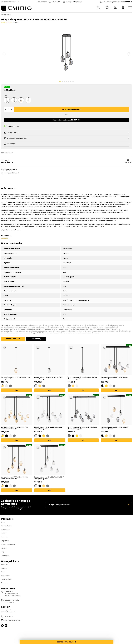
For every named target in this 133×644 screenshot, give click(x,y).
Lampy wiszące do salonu (42, 327)
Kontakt (4, 548)
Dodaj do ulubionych (12, 173)
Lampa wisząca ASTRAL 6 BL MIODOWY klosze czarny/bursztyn (14, 478)
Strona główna (6, 15)
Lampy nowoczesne (111, 331)
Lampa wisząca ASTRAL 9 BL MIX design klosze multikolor (114, 378)
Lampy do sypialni (59, 327)
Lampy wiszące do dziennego (109, 329)
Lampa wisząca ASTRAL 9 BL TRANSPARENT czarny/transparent (49, 428)
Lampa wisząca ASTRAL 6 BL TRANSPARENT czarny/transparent (49, 478)
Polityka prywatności (8, 544)
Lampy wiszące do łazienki (108, 327)
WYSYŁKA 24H (42, 333)
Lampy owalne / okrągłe (27, 333)
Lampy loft (51, 331)
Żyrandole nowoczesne (78, 331)
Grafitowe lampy (125, 331)
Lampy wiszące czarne (95, 331)
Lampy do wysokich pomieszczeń (87, 333)
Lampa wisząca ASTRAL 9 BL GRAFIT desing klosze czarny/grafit (82, 428)
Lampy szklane (69, 333)
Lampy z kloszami (62, 331)
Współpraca (5, 530)
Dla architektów (7, 526)
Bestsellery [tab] (36, 339)
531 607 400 (56, 2)
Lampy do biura (55, 325)
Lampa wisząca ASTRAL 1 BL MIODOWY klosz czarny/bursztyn (16, 378)
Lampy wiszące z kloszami (40, 325)
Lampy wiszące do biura (70, 325)
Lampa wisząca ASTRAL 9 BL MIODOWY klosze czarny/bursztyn (14, 428)
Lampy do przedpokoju (45, 329)
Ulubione (4, 568)
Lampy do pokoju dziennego (87, 329)
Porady (4, 533)
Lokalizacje (5, 555)
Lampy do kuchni (86, 325)
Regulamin (5, 541)
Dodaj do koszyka (71, 109)
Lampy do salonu (26, 327)
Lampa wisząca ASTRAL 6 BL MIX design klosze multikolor (114, 428)
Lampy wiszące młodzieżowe (37, 331)
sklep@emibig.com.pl (74, 2)
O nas (3, 522)
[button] (5, 109)
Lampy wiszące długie (55, 333)
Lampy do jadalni (117, 325)
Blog (3, 552)
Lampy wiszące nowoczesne (19, 325)
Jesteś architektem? (8, 2)
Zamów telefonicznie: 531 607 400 (66, 120)
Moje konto (5, 564)
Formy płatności (7, 579)
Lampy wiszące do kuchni (101, 325)
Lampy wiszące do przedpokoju (65, 329)
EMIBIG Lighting (7, 162)
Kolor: (5, 95)
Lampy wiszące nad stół (10, 333)
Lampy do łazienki (92, 327)
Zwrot (3, 572)
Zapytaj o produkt (11, 170)
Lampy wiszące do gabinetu (26, 329)
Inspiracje (5, 537)
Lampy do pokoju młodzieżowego (13, 331)
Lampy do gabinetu (8, 329)
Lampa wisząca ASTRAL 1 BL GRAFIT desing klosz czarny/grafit (82, 378)
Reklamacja (5, 576)
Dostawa (4, 583)
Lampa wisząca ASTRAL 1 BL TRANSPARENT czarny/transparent (49, 378)
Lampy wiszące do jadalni (10, 327)
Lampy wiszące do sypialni (75, 327)
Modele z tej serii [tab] (13, 339)
